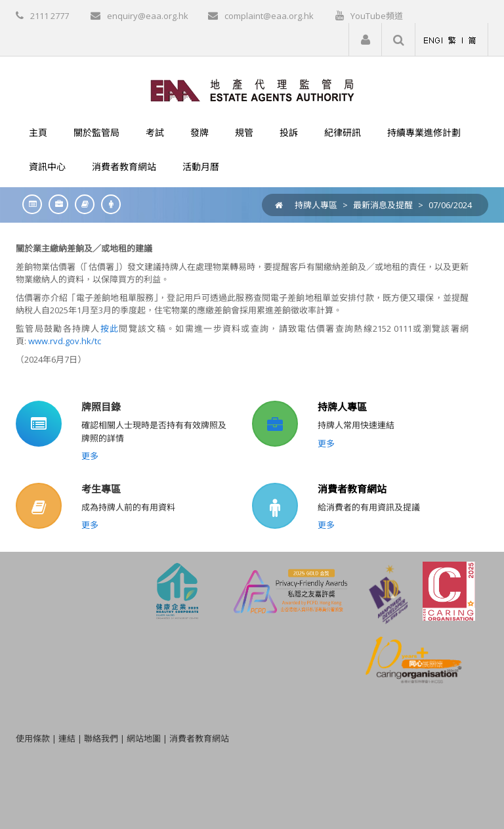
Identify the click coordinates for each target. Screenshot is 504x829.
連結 (67, 738)
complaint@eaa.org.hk (269, 16)
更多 (90, 456)
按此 (110, 328)
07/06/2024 (450, 205)
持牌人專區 (316, 205)
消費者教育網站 (352, 489)
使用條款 (33, 738)
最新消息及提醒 (383, 205)
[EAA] (252, 89)
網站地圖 (144, 738)
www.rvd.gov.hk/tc (65, 341)
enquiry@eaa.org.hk (148, 16)
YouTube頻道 (377, 16)
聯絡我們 (101, 738)
